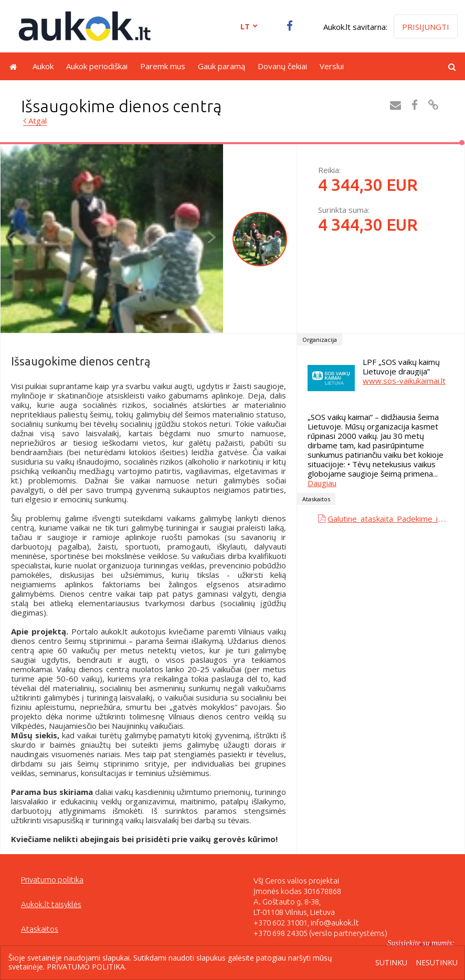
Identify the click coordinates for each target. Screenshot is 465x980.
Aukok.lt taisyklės (51, 904)
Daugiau (322, 483)
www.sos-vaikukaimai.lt (404, 381)
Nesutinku (437, 963)
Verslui (332, 66)
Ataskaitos (40, 929)
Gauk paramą (221, 66)
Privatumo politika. (87, 967)
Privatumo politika (52, 880)
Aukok (43, 66)
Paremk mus (163, 66)
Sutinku (391, 963)
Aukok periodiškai (97, 66)
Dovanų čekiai (282, 66)
